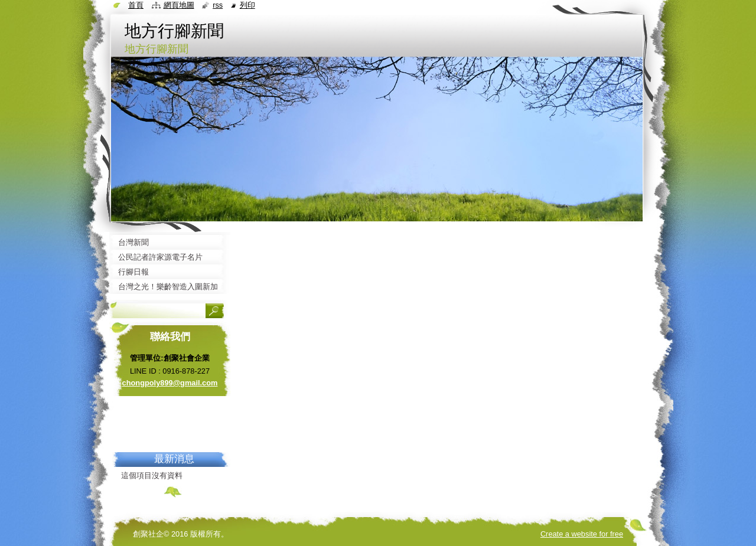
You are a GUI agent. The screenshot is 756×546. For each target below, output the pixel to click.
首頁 (136, 5)
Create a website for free (582, 534)
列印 (247, 5)
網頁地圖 (179, 5)
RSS (218, 5)
